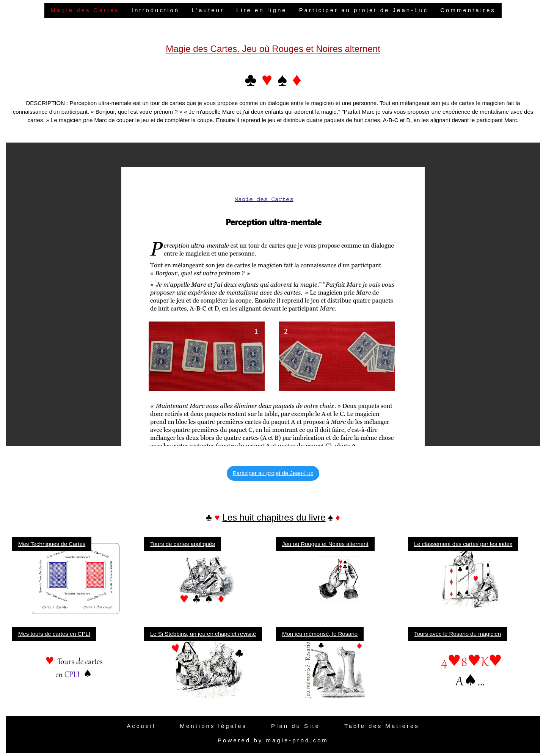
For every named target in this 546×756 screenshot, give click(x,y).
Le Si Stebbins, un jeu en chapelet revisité (203, 634)
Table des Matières (382, 726)
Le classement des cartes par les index (463, 544)
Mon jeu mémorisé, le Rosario (320, 634)
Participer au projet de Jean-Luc (364, 10)
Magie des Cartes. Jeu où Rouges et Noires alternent (273, 49)
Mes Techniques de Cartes (52, 544)
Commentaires (468, 10)
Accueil (141, 726)
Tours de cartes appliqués (183, 544)
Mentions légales (213, 726)
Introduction (155, 10)
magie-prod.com (297, 740)
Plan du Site (296, 726)
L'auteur (208, 10)
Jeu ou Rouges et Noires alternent (325, 544)
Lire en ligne (262, 10)
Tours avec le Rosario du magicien (457, 634)
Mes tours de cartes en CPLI (54, 634)
